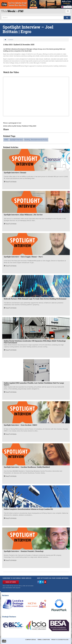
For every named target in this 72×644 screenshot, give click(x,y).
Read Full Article (10, 182)
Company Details (31, 640)
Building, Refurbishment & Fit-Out (36, 140)
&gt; (36, 96)
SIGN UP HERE (11, 582)
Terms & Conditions (44, 640)
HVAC (6, 140)
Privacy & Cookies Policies (60, 640)
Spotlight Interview (16, 140)
